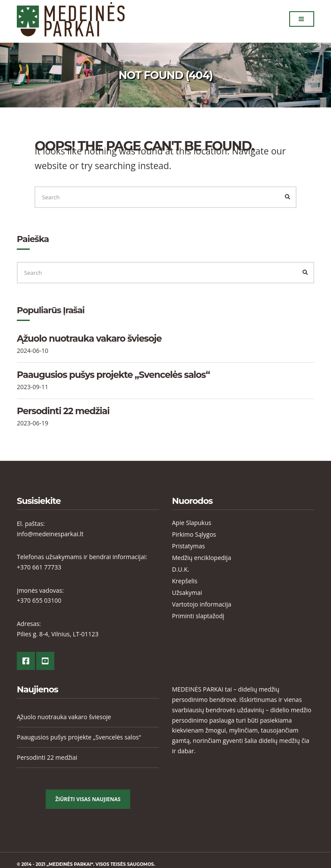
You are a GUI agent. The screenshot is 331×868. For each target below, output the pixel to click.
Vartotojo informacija (202, 604)
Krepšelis (185, 581)
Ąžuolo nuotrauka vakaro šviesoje (89, 338)
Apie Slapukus (192, 523)
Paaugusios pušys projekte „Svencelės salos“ (113, 375)
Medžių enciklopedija (201, 558)
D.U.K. (181, 569)
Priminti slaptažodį (198, 616)
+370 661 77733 (39, 567)
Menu (301, 20)
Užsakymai (187, 593)
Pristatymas (189, 546)
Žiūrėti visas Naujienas (88, 799)
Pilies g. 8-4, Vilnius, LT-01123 (58, 634)
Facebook (26, 661)
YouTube (45, 661)
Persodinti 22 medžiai (63, 411)
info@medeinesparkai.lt (50, 534)
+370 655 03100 (39, 600)
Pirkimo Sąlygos (194, 534)
